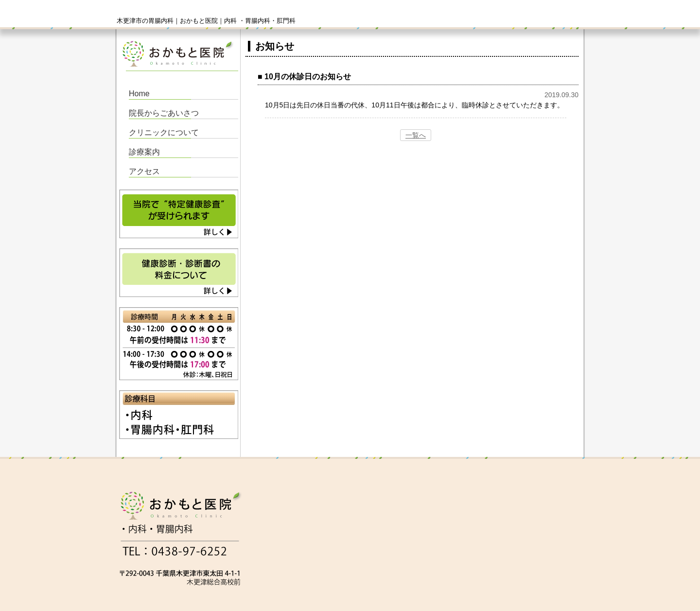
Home (139, 94)
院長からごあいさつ (164, 113)
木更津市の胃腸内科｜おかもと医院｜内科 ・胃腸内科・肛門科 (206, 21)
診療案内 (144, 152)
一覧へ (416, 135)
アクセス (144, 171)
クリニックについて (164, 132)
